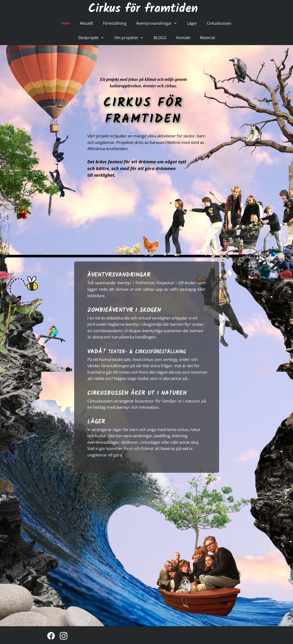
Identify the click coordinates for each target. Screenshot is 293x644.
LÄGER (96, 422)
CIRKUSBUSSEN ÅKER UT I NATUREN (137, 393)
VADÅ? (137, 352)
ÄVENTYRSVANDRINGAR (119, 275)
